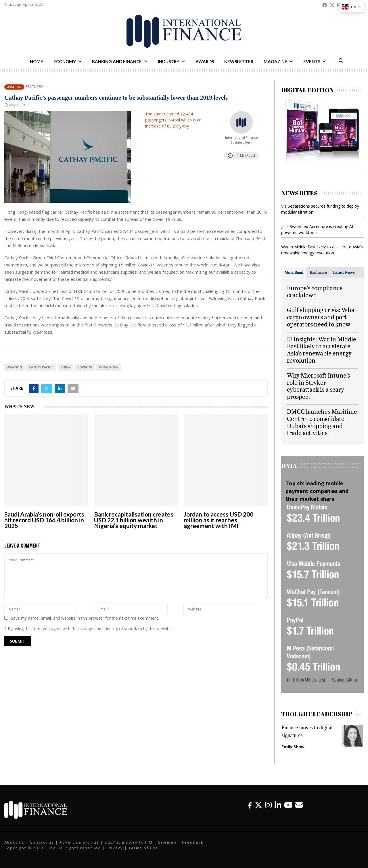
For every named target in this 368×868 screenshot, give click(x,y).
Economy (65, 61)
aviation (15, 367)
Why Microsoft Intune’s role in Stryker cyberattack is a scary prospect (318, 386)
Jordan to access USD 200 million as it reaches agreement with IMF (218, 520)
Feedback (193, 842)
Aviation (14, 87)
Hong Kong (109, 367)
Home (37, 61)
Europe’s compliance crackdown (315, 291)
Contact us (42, 842)
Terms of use (143, 848)
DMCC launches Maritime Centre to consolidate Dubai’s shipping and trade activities (322, 422)
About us (14, 842)
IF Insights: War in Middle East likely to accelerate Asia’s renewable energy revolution (322, 350)
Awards (205, 61)
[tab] (294, 272)
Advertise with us (79, 842)
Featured (34, 87)
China (65, 367)
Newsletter (239, 61)
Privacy (115, 848)
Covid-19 (85, 367)
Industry (169, 61)
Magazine (275, 61)
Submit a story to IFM (129, 842)
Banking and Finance (117, 61)
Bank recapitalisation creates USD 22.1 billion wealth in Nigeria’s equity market (134, 520)
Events (312, 61)
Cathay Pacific (41, 367)
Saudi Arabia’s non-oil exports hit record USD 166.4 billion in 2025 (44, 520)
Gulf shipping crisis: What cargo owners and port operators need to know (322, 317)
